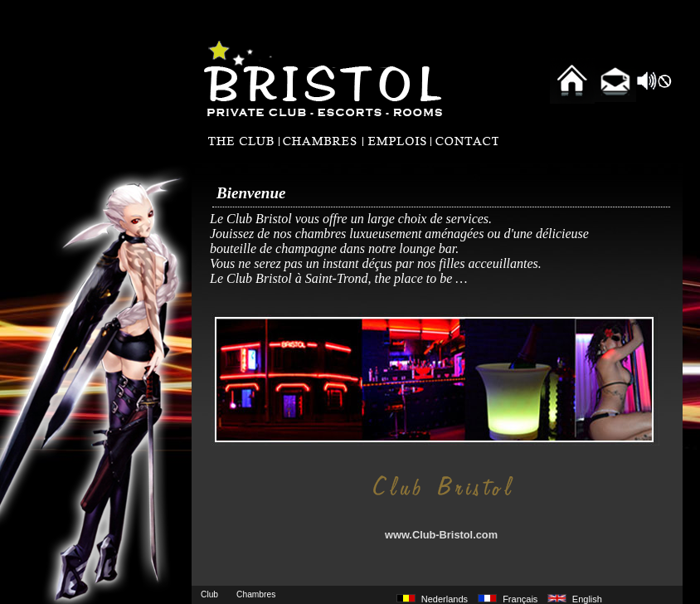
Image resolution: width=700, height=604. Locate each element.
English (587, 599)
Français (520, 599)
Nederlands (445, 599)
